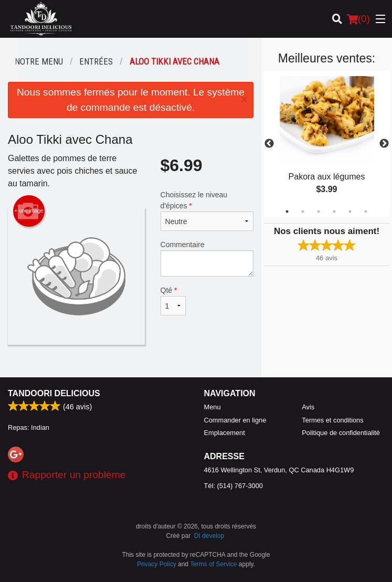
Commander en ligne (235, 420)
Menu (213, 407)
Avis (308, 407)
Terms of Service (213, 564)
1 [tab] (287, 211)
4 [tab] (334, 211)
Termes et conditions (332, 420)
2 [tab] (303, 211)
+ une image (29, 211)
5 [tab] (350, 211)
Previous (269, 144)
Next (384, 144)
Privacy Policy (157, 564)
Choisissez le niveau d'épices (207, 211)
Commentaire (207, 258)
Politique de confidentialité (341, 433)
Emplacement (225, 433)
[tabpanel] (327, 144)
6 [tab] (366, 211)
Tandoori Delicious (54, 393)
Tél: (234, 486)
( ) (358, 19)
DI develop (209, 536)
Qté (173, 301)
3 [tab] (319, 211)
